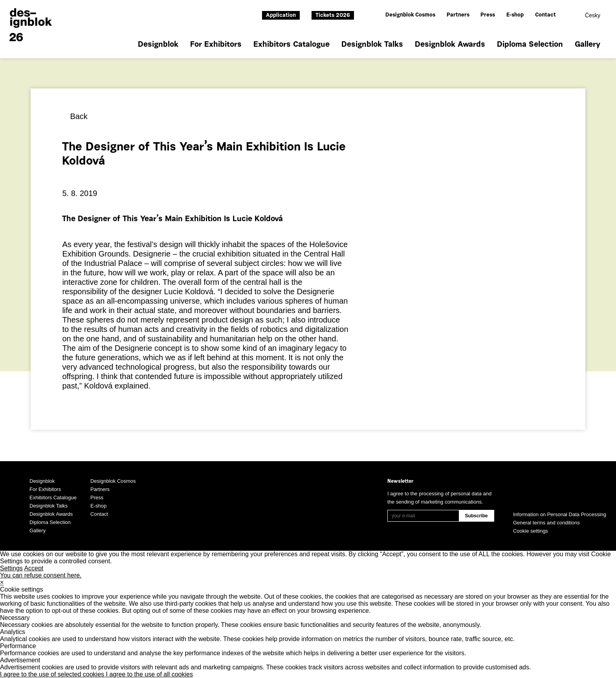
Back (79, 116)
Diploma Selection (530, 45)
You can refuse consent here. (41, 575)
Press (488, 15)
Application (281, 16)
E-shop (515, 15)
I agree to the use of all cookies (149, 674)
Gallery (588, 45)
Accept (34, 568)
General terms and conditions (546, 523)
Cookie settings (531, 531)
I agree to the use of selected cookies (53, 674)
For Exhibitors (216, 45)
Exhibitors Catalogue (291, 45)
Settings (11, 568)
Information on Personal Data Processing (560, 514)
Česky (593, 15)
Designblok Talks (372, 45)
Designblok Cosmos (410, 15)
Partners (458, 15)
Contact (545, 15)
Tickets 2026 (333, 16)
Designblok (158, 45)
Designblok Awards (450, 45)
